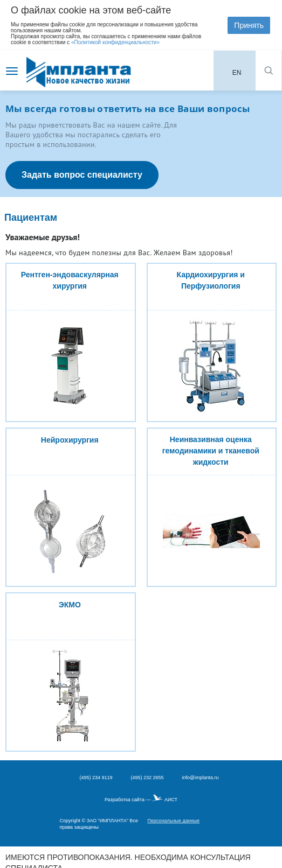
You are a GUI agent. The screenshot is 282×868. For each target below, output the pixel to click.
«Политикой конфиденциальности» (115, 42)
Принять (249, 25)
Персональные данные (173, 821)
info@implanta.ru (200, 778)
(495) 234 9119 (96, 778)
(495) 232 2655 (147, 778)
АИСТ (171, 800)
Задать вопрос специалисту (82, 175)
